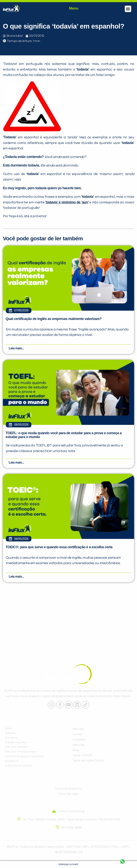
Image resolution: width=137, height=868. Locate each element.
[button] (128, 9)
